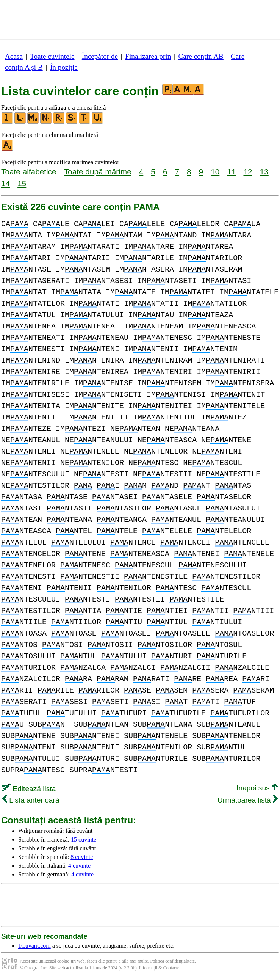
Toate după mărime (98, 172)
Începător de (100, 56)
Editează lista (29, 789)
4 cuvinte (79, 866)
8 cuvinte (82, 857)
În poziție (64, 67)
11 (231, 172)
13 (264, 172)
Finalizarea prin (148, 56)
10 (215, 172)
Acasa (14, 56)
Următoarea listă (248, 800)
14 (5, 183)
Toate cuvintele (52, 56)
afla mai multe (135, 961)
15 (22, 183)
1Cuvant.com (34, 946)
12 (248, 172)
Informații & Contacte (159, 968)
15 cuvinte (84, 839)
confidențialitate (180, 961)
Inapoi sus (257, 788)
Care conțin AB (201, 56)
